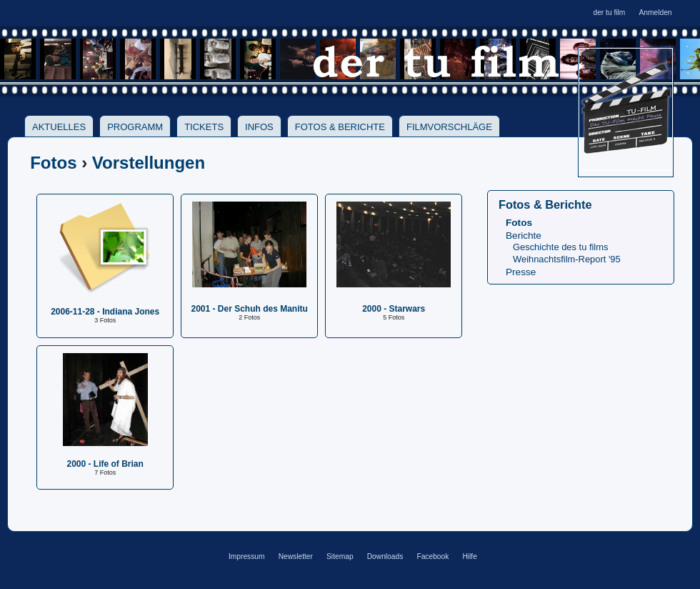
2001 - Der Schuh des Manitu (249, 309)
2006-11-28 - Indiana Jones (105, 312)
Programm (135, 127)
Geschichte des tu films (560, 247)
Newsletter (296, 556)
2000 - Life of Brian (105, 464)
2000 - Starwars (394, 309)
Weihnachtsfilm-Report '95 (567, 259)
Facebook (432, 556)
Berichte (524, 236)
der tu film (609, 13)
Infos (259, 127)
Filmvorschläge (449, 127)
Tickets (204, 127)
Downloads (385, 556)
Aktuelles (59, 127)
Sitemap (340, 556)
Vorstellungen (149, 163)
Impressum (247, 556)
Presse (521, 272)
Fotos (53, 163)
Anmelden (655, 13)
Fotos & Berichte (340, 127)
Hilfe (469, 556)
